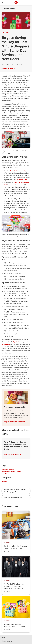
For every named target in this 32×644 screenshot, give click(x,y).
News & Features (10, 9)
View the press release (13, 454)
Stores (19, 472)
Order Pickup (14, 171)
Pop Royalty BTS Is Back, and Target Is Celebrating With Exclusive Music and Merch (14, 586)
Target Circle (6, 344)
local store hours (22, 180)
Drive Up (23, 171)
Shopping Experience (8, 472)
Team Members (6, 474)
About (3, 637)
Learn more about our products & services (16, 422)
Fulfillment (5, 469)
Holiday (12, 469)
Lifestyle (7, 32)
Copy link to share (9, 68)
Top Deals (16, 342)
